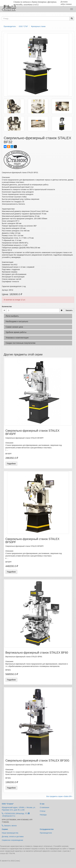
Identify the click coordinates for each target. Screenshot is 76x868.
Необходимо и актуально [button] (17, 321)
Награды (43, 815)
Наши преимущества (10, 833)
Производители (46, 833)
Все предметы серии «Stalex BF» (59, 796)
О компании (45, 807)
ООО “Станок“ (8, 804)
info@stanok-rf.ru (9, 816)
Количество (7, 306)
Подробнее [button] (11, 464)
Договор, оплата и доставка (13, 837)
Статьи (43, 811)
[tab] (38, 316)
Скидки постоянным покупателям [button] (21, 343)
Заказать (69, 310)
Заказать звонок (9, 826)
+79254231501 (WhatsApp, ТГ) (16, 813)
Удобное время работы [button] (16, 332)
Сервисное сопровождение (12, 840)
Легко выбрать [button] (12, 316)
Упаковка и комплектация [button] (17, 338)
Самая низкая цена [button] (14, 327)
